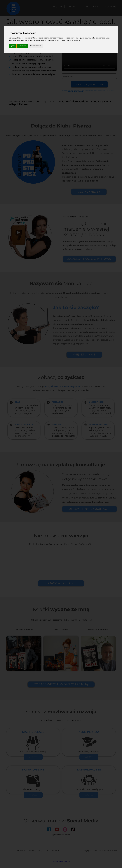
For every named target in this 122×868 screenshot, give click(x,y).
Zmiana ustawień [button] (35, 46)
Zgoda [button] (13, 46)
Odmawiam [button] (22, 46)
